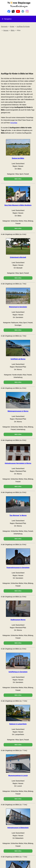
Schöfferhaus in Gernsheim (18, 672)
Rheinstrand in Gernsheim (18, 307)
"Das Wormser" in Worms (18, 515)
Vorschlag (14, 123)
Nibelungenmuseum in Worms (18, 411)
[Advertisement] (18, 52)
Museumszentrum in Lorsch (18, 776)
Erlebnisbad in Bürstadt (18, 257)
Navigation (7, 19)
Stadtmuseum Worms (18, 620)
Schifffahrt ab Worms (18, 359)
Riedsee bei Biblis (18, 158)
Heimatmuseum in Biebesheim (18, 828)
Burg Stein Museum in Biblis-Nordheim (18, 205)
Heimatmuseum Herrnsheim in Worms (18, 463)
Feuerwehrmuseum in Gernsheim (18, 568)
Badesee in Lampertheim (18, 724)
